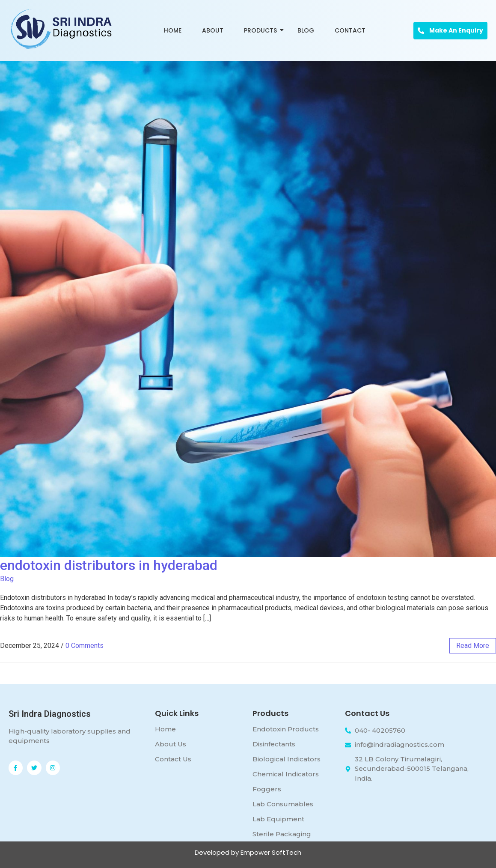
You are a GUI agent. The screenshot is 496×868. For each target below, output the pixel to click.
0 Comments (85, 646)
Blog (306, 30)
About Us (171, 744)
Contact (350, 30)
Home (173, 30)
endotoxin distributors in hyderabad (109, 565)
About (213, 30)
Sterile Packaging (282, 834)
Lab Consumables (283, 804)
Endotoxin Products (286, 729)
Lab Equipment (278, 819)
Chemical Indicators (286, 774)
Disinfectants (274, 744)
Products (262, 30)
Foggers (267, 789)
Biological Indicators (287, 759)
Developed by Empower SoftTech (248, 852)
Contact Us (173, 759)
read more (473, 646)
